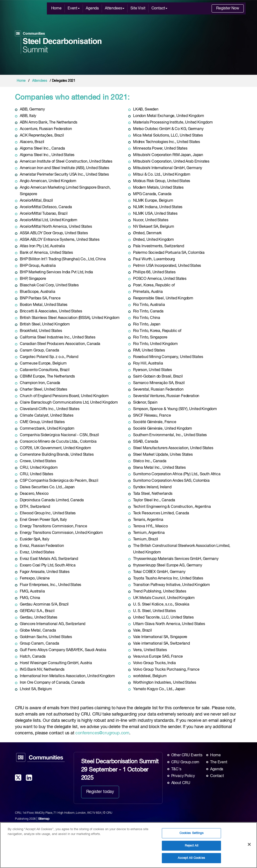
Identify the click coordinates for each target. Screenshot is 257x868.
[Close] (249, 847)
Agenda (92, 8)
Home (56, 8)
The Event (219, 762)
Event (74, 8)
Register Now (228, 8)
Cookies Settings (192, 836)
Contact (160, 8)
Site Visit (138, 8)
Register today (100, 792)
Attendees (115, 8)
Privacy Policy (183, 776)
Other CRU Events (187, 755)
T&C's (176, 769)
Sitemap (44, 819)
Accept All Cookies (191, 861)
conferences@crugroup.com (102, 733)
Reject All (192, 849)
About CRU (181, 783)
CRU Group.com (185, 762)
